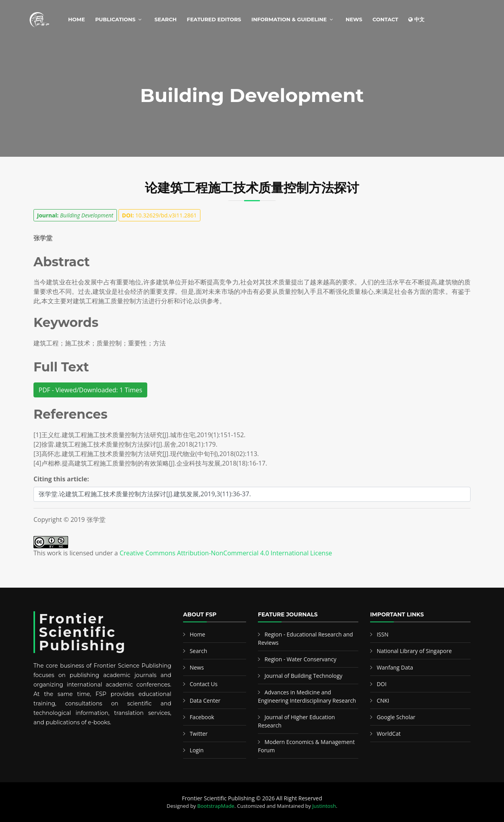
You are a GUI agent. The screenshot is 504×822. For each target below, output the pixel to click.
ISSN (383, 634)
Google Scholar (396, 717)
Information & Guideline (289, 19)
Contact (385, 19)
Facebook (202, 717)
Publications (115, 19)
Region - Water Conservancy (301, 659)
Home (77, 19)
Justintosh (324, 806)
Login (197, 750)
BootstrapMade (216, 806)
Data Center (205, 700)
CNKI (383, 700)
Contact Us (204, 684)
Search (165, 19)
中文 (416, 19)
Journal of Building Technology (304, 676)
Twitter (199, 734)
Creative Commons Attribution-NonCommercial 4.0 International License (226, 553)
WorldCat (389, 734)
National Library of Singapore (414, 651)
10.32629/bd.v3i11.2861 (159, 215)
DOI (382, 684)
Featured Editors (214, 19)
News (354, 19)
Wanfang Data (395, 667)
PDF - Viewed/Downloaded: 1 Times (90, 390)
